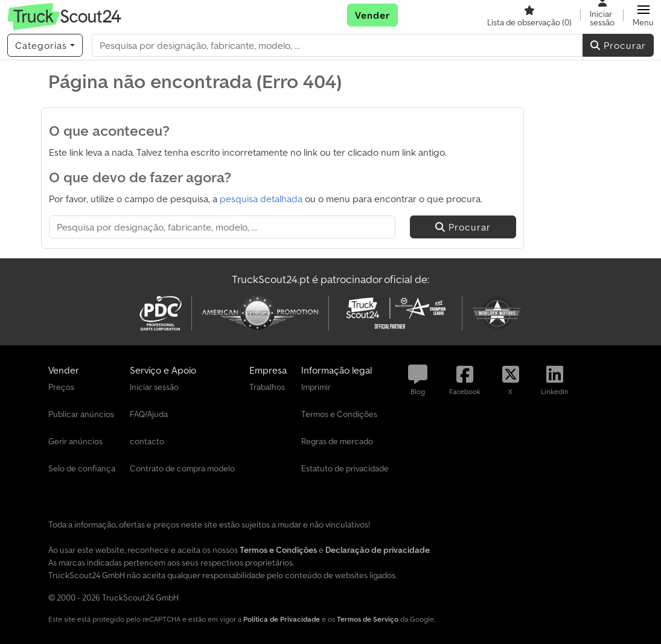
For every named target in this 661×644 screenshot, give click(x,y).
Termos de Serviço (368, 619)
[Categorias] (45, 45)
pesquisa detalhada (261, 199)
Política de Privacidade (282, 619)
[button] (643, 15)
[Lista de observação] (529, 15)
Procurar (618, 45)
